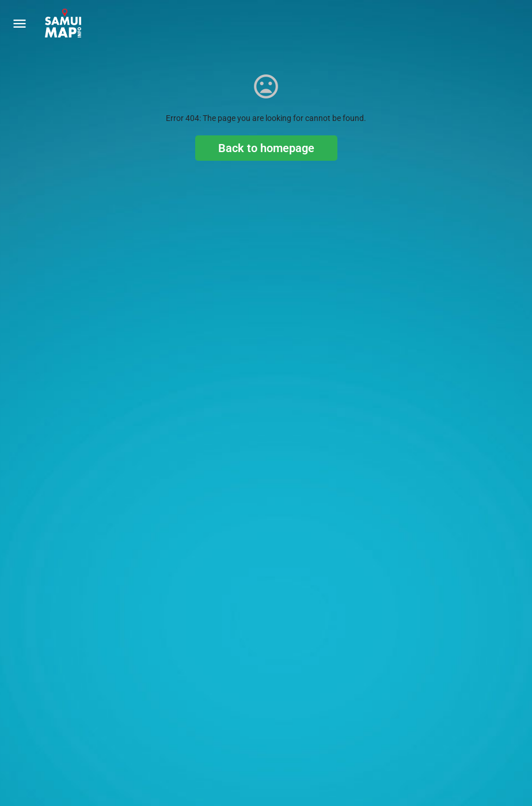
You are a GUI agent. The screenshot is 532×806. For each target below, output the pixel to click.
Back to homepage (266, 148)
